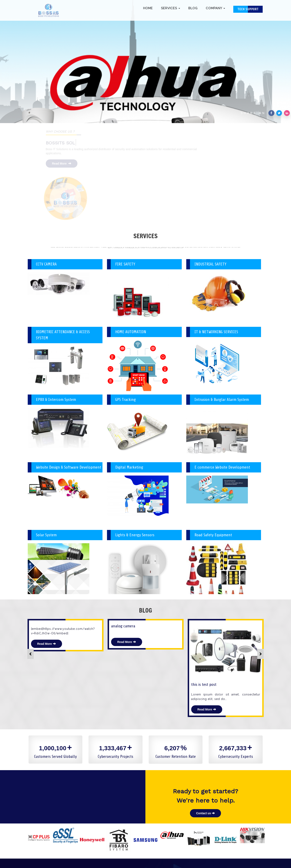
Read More (64, 164)
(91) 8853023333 (135, 848)
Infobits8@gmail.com (168, 849)
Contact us (205, 775)
